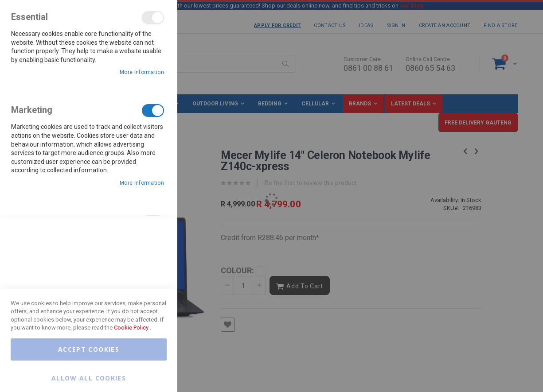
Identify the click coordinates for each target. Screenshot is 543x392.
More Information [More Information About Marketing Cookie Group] (142, 183)
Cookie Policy (131, 328)
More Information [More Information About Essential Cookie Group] (142, 72)
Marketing (153, 111)
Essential (153, 17)
